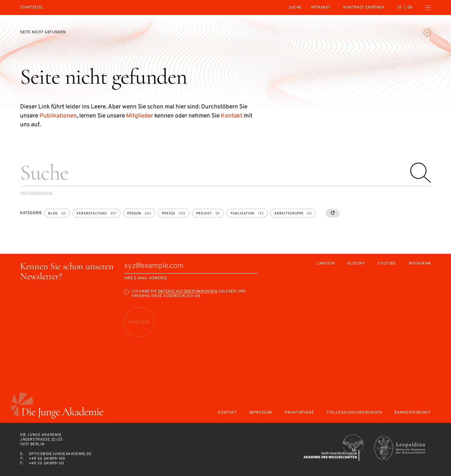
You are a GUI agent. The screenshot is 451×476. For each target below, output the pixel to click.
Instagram (420, 264)
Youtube (387, 264)
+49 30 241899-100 (47, 459)
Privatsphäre (299, 413)
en (410, 8)
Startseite (31, 8)
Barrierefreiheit (413, 413)
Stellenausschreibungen (354, 413)
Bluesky (356, 264)
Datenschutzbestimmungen (188, 291)
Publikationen (58, 116)
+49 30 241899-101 (47, 463)
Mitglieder (140, 116)
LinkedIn (326, 264)
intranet (321, 8)
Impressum (261, 413)
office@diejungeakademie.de (60, 454)
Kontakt (232, 116)
